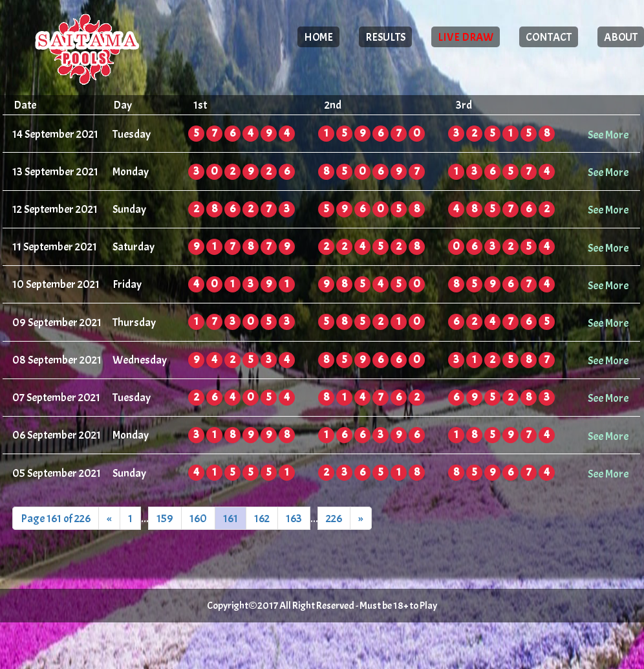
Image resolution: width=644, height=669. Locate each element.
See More (608, 135)
